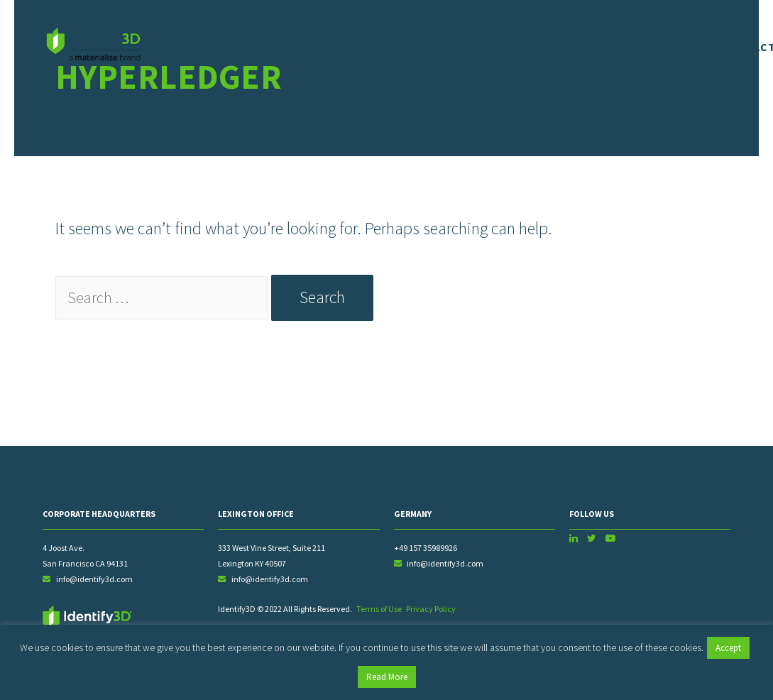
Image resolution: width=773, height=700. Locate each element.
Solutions (343, 47)
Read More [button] (387, 677)
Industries (434, 47)
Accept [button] (728, 648)
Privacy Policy (431, 612)
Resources (609, 47)
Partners (522, 47)
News (683, 47)
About (268, 47)
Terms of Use (379, 612)
